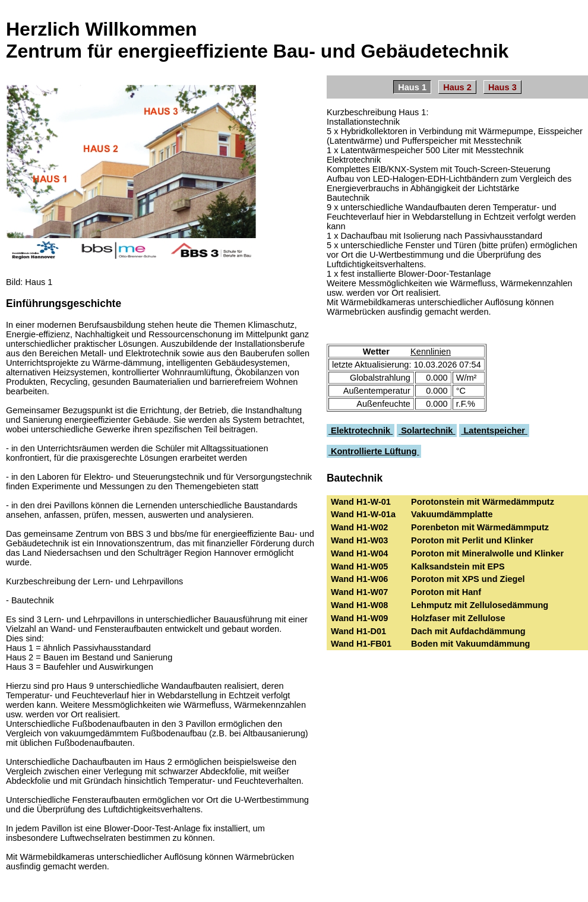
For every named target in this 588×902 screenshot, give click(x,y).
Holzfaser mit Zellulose (458, 618)
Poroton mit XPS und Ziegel (468, 579)
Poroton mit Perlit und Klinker (472, 540)
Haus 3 (502, 87)
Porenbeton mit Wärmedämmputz (480, 527)
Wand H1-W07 (363, 592)
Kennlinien (431, 352)
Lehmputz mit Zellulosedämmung (480, 605)
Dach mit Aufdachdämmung (468, 631)
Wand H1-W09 (363, 618)
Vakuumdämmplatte (452, 514)
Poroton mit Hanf (446, 592)
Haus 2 (457, 87)
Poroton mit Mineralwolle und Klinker (487, 553)
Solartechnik (427, 431)
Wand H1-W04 (363, 553)
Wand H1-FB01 (365, 644)
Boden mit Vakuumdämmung (471, 644)
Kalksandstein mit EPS (458, 566)
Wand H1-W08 (363, 605)
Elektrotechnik (361, 431)
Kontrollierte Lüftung (374, 451)
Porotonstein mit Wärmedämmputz (483, 502)
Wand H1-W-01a (367, 514)
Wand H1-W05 (363, 566)
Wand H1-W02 (363, 527)
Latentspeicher (494, 431)
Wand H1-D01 (362, 631)
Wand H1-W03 (363, 540)
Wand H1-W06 (363, 579)
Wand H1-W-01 (364, 502)
